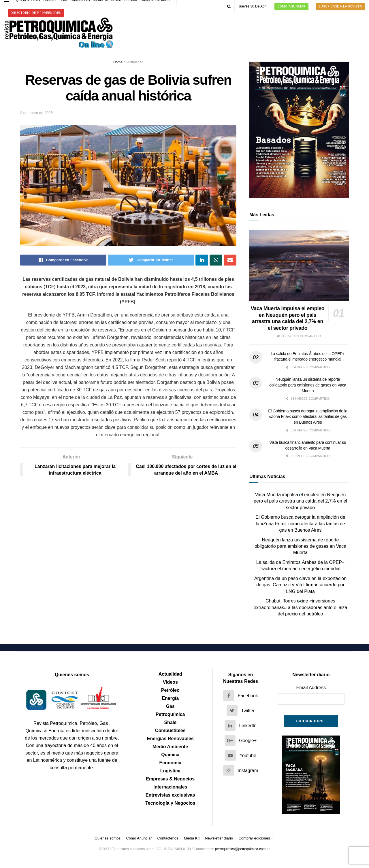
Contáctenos (168, 838)
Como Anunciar (291, 6)
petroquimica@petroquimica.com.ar (242, 849)
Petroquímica (170, 714)
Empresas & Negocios (170, 779)
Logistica (170, 771)
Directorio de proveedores (36, 13)
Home (118, 62)
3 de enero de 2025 (36, 113)
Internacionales (170, 787)
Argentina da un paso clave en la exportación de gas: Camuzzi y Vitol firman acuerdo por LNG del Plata (300, 585)
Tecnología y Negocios (170, 803)
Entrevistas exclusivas (170, 795)
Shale (170, 722)
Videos (170, 682)
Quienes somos (108, 838)
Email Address (311, 688)
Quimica (170, 755)
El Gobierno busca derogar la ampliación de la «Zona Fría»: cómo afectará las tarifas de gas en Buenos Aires (308, 417)
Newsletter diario (219, 838)
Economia (170, 763)
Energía (170, 698)
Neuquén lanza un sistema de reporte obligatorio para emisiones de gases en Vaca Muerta (308, 385)
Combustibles (170, 730)
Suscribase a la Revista (340, 6)
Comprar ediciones (254, 838)
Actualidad (135, 62)
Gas (170, 706)
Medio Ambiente (170, 747)
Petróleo (170, 690)
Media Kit (192, 838)
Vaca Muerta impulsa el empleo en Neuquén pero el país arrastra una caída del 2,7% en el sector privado (300, 501)
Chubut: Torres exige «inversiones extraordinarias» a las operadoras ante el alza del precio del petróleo (301, 607)
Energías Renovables (170, 739)
